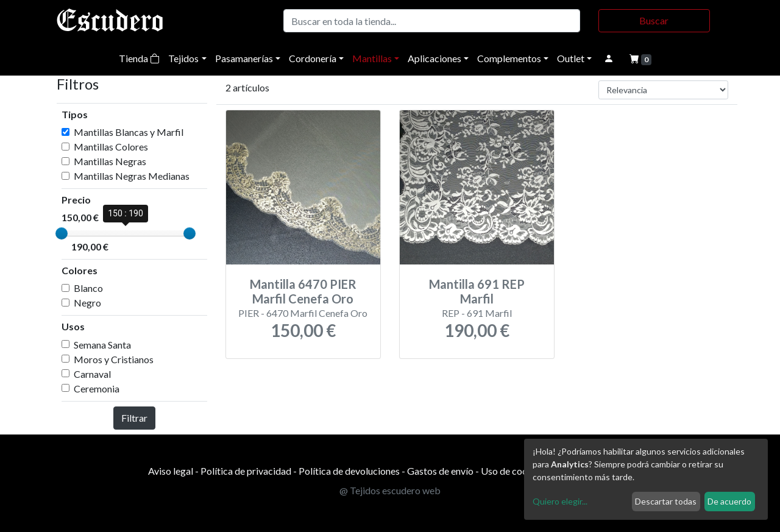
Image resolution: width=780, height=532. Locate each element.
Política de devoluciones (349, 471)
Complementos (509, 58)
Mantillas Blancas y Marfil (129, 132)
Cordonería (313, 58)
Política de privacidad (246, 471)
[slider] (62, 233)
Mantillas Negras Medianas (132, 176)
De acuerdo (729, 501)
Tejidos (183, 58)
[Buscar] (432, 21)
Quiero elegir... (560, 501)
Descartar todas (666, 501)
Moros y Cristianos (114, 359)
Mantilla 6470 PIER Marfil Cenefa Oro (303, 291)
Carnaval (92, 374)
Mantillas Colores (111, 147)
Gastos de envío (440, 471)
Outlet (571, 58)
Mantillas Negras (110, 161)
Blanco (88, 288)
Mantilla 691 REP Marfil (477, 291)
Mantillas (372, 58)
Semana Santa (102, 345)
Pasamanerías (244, 58)
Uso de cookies (513, 471)
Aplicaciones (434, 58)
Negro (87, 303)
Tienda (139, 58)
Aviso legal (171, 471)
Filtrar (134, 418)
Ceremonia (97, 388)
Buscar (654, 20)
